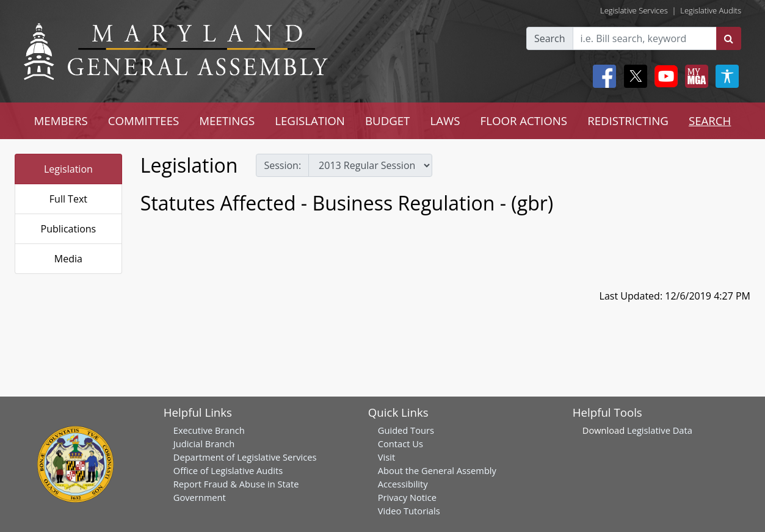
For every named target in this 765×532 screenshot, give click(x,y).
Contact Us (401, 444)
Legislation (68, 169)
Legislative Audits (711, 10)
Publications (69, 229)
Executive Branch (209, 430)
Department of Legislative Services (245, 457)
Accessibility (403, 484)
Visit (386, 457)
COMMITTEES (144, 120)
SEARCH (710, 120)
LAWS (445, 120)
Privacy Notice (407, 497)
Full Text (68, 199)
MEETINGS (227, 120)
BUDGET (387, 120)
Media (68, 259)
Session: (282, 165)
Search (550, 38)
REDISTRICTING (628, 120)
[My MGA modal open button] (694, 76)
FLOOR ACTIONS (524, 120)
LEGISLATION (310, 120)
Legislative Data (660, 430)
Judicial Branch (204, 444)
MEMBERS (61, 120)
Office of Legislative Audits (228, 470)
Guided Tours (406, 430)
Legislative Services (634, 10)
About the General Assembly (437, 470)
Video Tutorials (409, 511)
